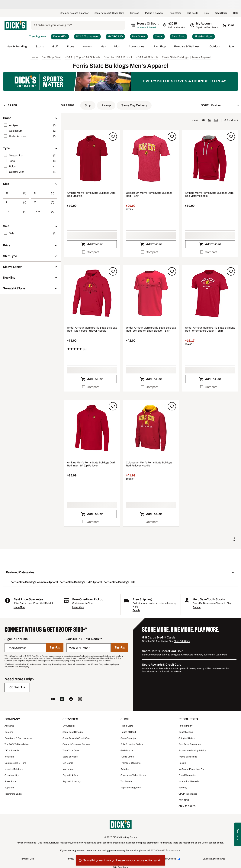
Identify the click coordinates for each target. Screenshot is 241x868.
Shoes (70, 46)
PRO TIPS (184, 800)
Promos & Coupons (130, 763)
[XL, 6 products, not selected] (44, 202)
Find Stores (175, 13)
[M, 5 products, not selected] (44, 193)
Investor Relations (14, 769)
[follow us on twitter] (62, 699)
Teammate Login (13, 794)
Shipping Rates (186, 738)
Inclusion (9, 757)
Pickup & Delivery (154, 13)
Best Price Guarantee (190, 744)
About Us (9, 726)
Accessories (137, 46)
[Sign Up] (55, 648)
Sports (40, 46)
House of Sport (128, 732)
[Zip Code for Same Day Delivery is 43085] (175, 25)
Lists (206, 13)
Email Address (17, 648)
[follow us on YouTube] (53, 699)
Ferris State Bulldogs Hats (119, 582)
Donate (197, 607)
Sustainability (12, 775)
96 (209, 120)
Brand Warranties (187, 775)
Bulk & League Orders (132, 744)
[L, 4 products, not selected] (16, 202)
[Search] (81, 25)
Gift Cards (193, 13)
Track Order (221, 13)
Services (135, 13)
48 (203, 120)
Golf (55, 46)
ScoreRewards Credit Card (76, 738)
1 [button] (234, 538)
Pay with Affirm (70, 775)
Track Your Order (71, 750)
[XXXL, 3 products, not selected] (44, 212)
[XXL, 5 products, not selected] (16, 212)
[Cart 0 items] (229, 25)
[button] (88, 105)
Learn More (19, 607)
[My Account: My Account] (205, 25)
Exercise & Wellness (188, 46)
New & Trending (17, 46)
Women (87, 46)
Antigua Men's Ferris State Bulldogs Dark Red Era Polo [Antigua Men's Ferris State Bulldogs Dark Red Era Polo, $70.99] (91, 194)
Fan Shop (160, 46)
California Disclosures (214, 859)
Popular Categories (131, 788)
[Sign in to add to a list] (113, 137)
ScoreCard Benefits (73, 732)
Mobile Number (79, 648)
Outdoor (215, 46)
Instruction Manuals (189, 781)
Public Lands (127, 757)
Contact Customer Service (76, 744)
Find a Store (127, 726)
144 (216, 120)
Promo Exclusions (188, 757)
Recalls (182, 763)
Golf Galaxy (127, 750)
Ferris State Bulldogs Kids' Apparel (81, 582)
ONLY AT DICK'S (187, 806)
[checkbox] (92, 252)
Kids (117, 46)
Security (183, 788)
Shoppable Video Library (133, 775)
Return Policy (185, 726)
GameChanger (128, 738)
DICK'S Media (12, 750)
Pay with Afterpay (72, 781)
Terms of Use (27, 859)
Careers (9, 732)
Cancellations (186, 732)
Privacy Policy (74, 859)
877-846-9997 (158, 850)
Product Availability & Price (192, 750)
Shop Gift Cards (182, 641)
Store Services (70, 757)
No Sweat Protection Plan (192, 769)
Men (103, 46)
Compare (91, 252)
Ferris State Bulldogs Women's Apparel (34, 582)
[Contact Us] (17, 687)
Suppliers (9, 788)
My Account (69, 726)
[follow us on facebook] (71, 699)
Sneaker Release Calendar (74, 13)
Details (136, 610)
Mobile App (68, 769)
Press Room (11, 781)
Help (236, 13)
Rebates (125, 769)
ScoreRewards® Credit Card (109, 13)
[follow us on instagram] (80, 699)
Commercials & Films (15, 763)
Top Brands (126, 781)
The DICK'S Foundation (17, 744)
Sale (231, 46)
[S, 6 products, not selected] (16, 193)
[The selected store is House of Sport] (145, 25)
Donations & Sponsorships (18, 738)
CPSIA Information (188, 794)
